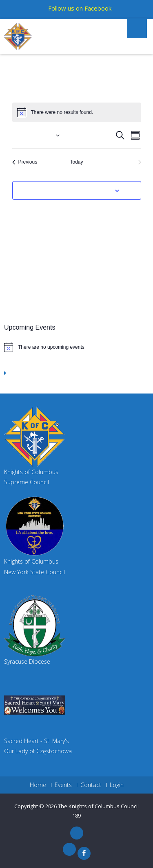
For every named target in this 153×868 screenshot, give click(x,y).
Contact (91, 785)
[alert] (76, 347)
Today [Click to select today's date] (76, 162)
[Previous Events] (25, 162)
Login (117, 785)
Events (63, 785)
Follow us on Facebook (80, 8)
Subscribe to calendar (72, 191)
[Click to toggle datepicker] (36, 135)
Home (38, 785)
